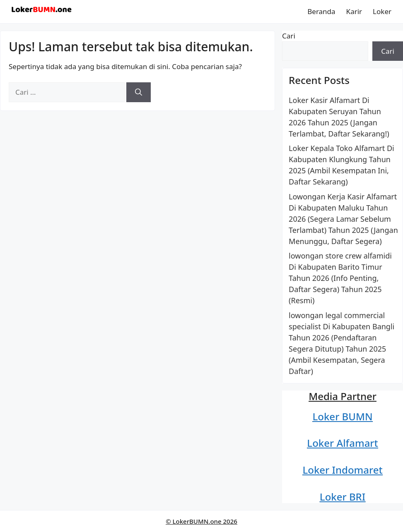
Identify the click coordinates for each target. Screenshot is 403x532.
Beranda (321, 11)
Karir (354, 11)
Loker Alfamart (342, 443)
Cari (289, 36)
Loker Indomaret (342, 470)
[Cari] (139, 92)
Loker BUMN (342, 416)
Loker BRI (343, 497)
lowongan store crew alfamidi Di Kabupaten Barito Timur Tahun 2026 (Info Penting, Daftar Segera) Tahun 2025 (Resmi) (340, 278)
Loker (382, 11)
